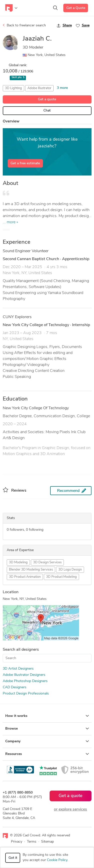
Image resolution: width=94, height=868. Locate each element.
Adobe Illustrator (39, 88)
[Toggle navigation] (11, 8)
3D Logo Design (70, 570)
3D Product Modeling (61, 577)
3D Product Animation (25, 577)
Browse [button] (47, 729)
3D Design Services (47, 562)
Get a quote (47, 99)
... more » (10, 222)
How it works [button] (47, 716)
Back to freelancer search (24, 25)
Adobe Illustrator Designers (24, 675)
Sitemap (47, 842)
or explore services (70, 810)
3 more (62, 88)
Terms (32, 842)
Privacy (17, 842)
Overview (11, 122)
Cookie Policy (57, 860)
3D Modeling (18, 562)
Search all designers (21, 650)
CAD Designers (15, 687)
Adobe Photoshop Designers (25, 681)
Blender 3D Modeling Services (31, 570)
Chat (47, 111)
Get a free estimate (25, 163)
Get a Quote (76, 8)
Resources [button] (47, 754)
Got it (13, 858)
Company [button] (47, 741)
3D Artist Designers (18, 669)
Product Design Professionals (26, 694)
